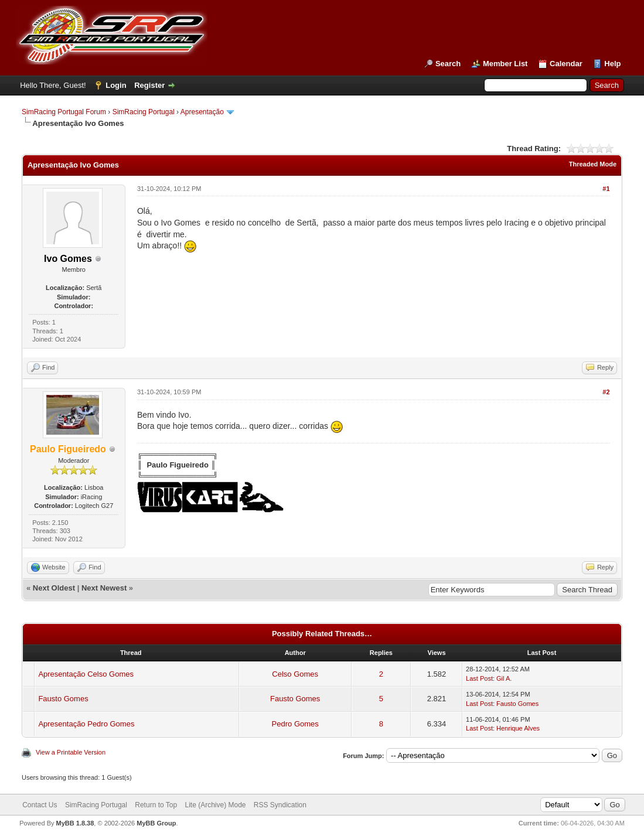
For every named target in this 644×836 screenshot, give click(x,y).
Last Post (479, 678)
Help (612, 64)
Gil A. (504, 678)
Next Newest (104, 588)
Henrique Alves (518, 728)
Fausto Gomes (63, 699)
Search (448, 64)
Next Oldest (54, 588)
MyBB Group (156, 823)
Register (149, 85)
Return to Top (156, 805)
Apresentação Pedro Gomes (86, 724)
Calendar (566, 64)
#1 (606, 189)
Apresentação (202, 112)
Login (116, 85)
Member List (505, 64)
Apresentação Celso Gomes (86, 674)
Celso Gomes (295, 674)
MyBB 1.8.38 (75, 823)
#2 (606, 392)
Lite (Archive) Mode (215, 805)
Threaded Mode (593, 164)
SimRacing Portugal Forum (64, 112)
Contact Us (40, 805)
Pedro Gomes (295, 724)
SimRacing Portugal (144, 112)
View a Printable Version (71, 752)
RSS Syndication (280, 805)
